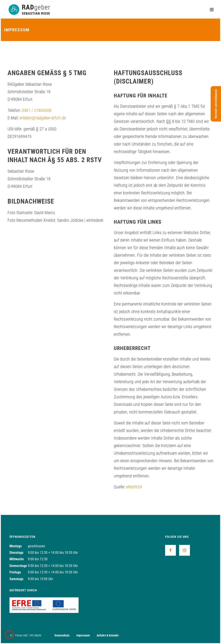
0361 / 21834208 (37, 110)
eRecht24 (134, 487)
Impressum (83, 635)
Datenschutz (62, 635)
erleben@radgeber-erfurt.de (43, 118)
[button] (9, 635)
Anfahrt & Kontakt (108, 635)
